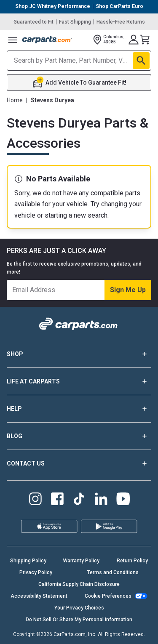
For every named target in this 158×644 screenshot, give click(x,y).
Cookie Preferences (108, 596)
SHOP (79, 354)
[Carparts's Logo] (47, 40)
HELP (79, 409)
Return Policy (132, 561)
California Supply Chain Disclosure (79, 584)
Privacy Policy (36, 572)
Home (15, 100)
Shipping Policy (28, 561)
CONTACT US (79, 463)
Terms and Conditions (113, 572)
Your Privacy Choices (79, 608)
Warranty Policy (81, 561)
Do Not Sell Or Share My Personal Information (79, 620)
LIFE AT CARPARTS (79, 381)
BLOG (79, 436)
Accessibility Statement (39, 596)
